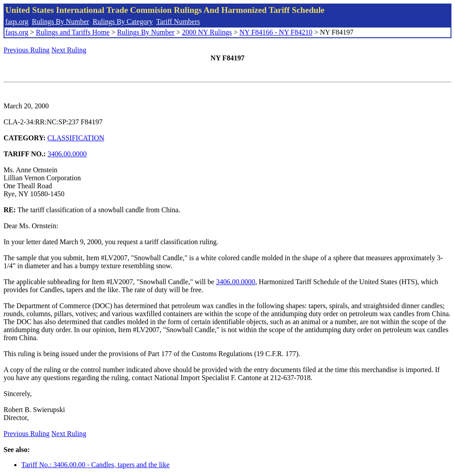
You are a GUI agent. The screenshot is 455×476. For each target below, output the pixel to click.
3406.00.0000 (67, 154)
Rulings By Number (61, 22)
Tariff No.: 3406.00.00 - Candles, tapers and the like (96, 465)
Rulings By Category (123, 22)
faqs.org (17, 22)
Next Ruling (69, 50)
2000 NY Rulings (207, 32)
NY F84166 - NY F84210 (276, 32)
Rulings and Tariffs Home (73, 32)
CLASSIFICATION (76, 138)
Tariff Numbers (178, 22)
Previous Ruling (27, 50)
